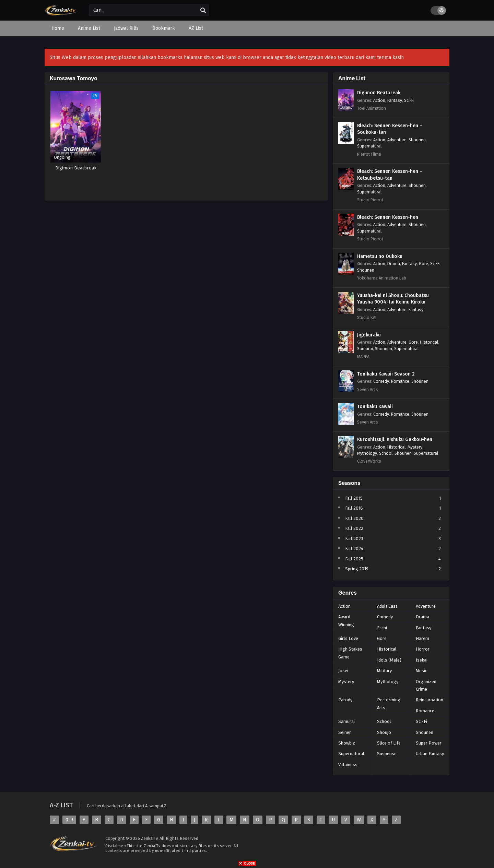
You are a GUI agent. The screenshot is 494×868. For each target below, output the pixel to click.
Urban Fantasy (430, 754)
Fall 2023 (354, 539)
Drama (394, 264)
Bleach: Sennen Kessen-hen (388, 217)
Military (384, 671)
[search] (203, 11)
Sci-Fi (409, 100)
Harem (422, 638)
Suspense (387, 754)
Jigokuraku (369, 335)
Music (421, 671)
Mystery (415, 447)
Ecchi (382, 628)
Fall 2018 (354, 508)
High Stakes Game (350, 653)
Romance (400, 381)
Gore (424, 264)
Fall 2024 (354, 549)
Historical (429, 342)
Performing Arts (389, 704)
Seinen (345, 732)
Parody (345, 700)
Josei (343, 671)
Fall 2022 (354, 528)
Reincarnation (430, 700)
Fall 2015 (354, 498)
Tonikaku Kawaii (375, 407)
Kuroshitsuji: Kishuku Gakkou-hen (395, 439)
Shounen (417, 140)
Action (379, 100)
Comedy (381, 381)
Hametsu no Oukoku (380, 256)
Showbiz (347, 743)
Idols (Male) (389, 660)
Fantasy (395, 100)
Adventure (397, 140)
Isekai (422, 660)
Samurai (365, 349)
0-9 (69, 820)
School (386, 453)
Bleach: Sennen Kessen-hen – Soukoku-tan (390, 129)
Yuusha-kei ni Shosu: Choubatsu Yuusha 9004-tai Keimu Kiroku (393, 299)
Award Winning (346, 621)
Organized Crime (426, 685)
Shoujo (384, 732)
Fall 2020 (354, 518)
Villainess (348, 765)
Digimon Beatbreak (379, 93)
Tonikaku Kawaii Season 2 (386, 374)
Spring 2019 (357, 569)
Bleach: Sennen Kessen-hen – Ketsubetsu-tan (390, 175)
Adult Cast (387, 606)
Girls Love (348, 638)
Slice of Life (389, 743)
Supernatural (369, 146)
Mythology (367, 453)
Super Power (429, 743)
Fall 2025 (354, 559)
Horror (423, 649)
